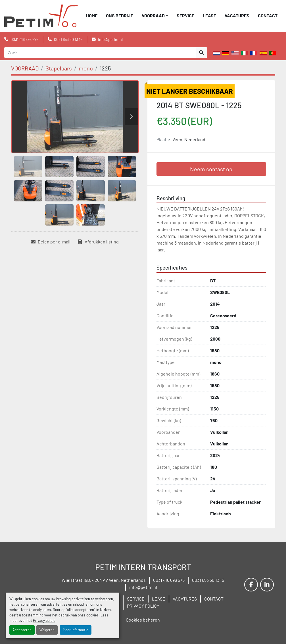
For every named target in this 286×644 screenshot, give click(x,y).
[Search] (100, 53)
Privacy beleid (44, 620)
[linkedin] (267, 585)
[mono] (86, 68)
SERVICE (185, 15)
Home (92, 15)
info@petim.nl (110, 39)
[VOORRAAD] (25, 68)
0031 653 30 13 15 (68, 39)
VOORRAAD (153, 15)
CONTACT (268, 15)
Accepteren (22, 630)
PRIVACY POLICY (143, 606)
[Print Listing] (98, 242)
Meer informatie (76, 630)
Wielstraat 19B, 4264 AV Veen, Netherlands (104, 580)
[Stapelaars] (59, 68)
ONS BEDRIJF (120, 15)
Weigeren (47, 630)
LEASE (209, 15)
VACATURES (237, 15)
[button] (155, 16)
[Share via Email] (51, 242)
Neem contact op (211, 169)
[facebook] (251, 585)
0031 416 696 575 (24, 39)
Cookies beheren (143, 620)
